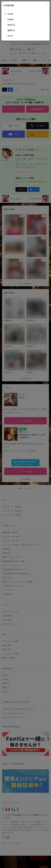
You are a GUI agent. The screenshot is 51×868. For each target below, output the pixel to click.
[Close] (47, 5)
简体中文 (11, 25)
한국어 (10, 36)
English (11, 19)
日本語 (10, 14)
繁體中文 (11, 30)
